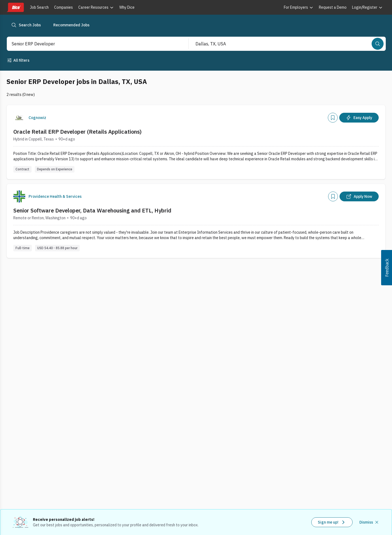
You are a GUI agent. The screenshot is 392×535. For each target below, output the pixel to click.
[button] (387, 268)
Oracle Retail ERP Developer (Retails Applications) (77, 132)
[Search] (378, 44)
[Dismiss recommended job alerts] (369, 522)
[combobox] (92, 44)
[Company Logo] (19, 118)
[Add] (333, 118)
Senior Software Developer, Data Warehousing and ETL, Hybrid (92, 210)
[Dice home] (15, 7)
